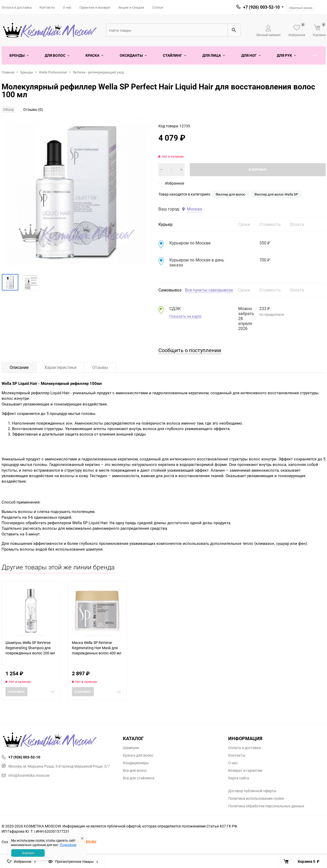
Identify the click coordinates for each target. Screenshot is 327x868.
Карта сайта (239, 778)
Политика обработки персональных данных (266, 806)
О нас (67, 7)
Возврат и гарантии (245, 770)
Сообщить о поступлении (190, 350)
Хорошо (28, 853)
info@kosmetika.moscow (26, 775)
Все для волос (135, 770)
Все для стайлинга (139, 778)
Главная (8, 72)
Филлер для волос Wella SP (276, 194)
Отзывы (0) (33, 109)
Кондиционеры (136, 763)
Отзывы (100, 367)
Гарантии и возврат (95, 7)
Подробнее (68, 845)
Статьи (158, 7)
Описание (19, 367)
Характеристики (60, 367)
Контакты (47, 7)
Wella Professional (53, 72)
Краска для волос (138, 755)
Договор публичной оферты (252, 791)
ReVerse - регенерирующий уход (98, 72)
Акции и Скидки (131, 7)
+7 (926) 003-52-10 (261, 7)
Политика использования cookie (256, 798)
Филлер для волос (230, 194)
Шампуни (131, 748)
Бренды (27, 72)
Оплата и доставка (17, 7)
